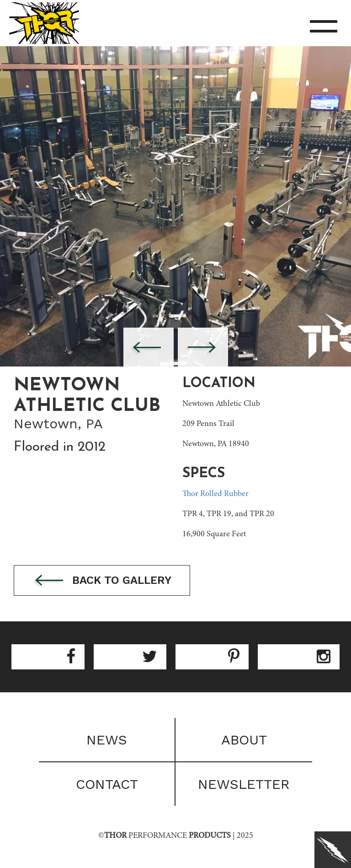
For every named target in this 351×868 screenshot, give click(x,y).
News (107, 740)
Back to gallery (102, 581)
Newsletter (244, 784)
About (244, 740)
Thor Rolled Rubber (215, 494)
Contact (107, 784)
